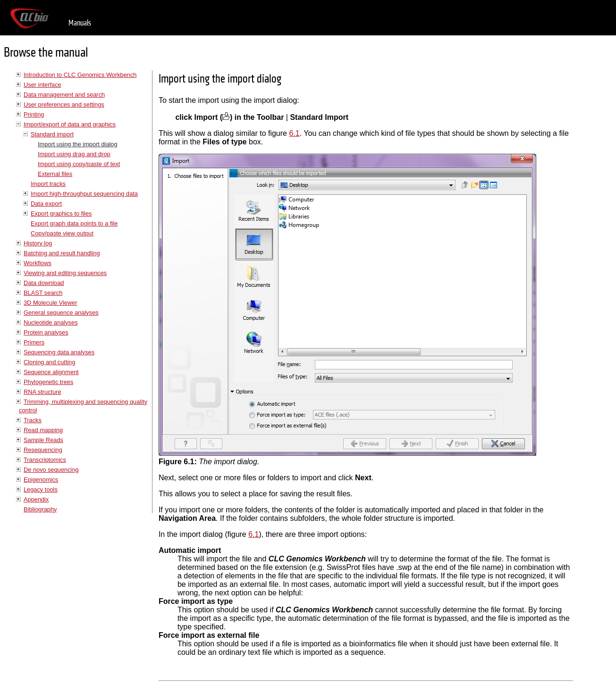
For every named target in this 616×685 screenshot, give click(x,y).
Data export (46, 204)
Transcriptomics (45, 460)
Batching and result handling (62, 253)
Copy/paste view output (62, 233)
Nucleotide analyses (51, 322)
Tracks (33, 420)
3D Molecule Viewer (51, 303)
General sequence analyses (61, 313)
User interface (42, 85)
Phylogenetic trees (48, 382)
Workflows (38, 263)
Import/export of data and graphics (70, 124)
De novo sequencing (51, 470)
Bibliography (40, 509)
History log (38, 243)
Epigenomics (41, 480)
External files (55, 174)
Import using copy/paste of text (79, 164)
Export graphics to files (61, 213)
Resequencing (43, 450)
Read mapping (43, 430)
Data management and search (64, 95)
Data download (44, 283)
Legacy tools (41, 489)
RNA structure (42, 392)
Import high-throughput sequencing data (84, 194)
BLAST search (43, 293)
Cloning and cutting (50, 362)
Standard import (52, 134)
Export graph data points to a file (74, 223)
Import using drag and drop (74, 154)
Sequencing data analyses (59, 352)
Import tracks (48, 184)
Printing (34, 114)
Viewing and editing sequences (65, 273)
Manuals (80, 23)
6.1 (294, 133)
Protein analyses (46, 332)
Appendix (36, 499)
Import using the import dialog (78, 144)
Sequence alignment (51, 372)
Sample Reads (43, 440)
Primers (34, 342)
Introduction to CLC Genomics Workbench (80, 75)
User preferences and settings (64, 104)
